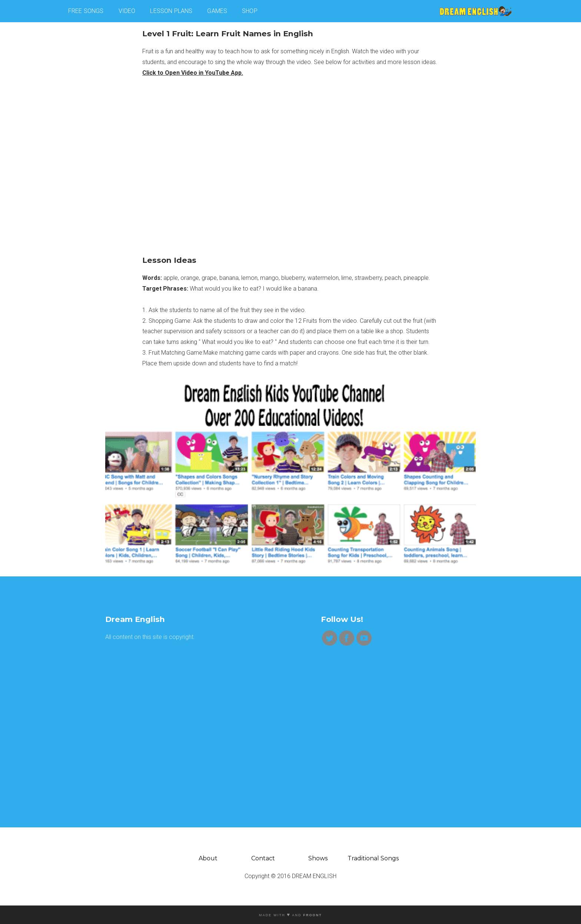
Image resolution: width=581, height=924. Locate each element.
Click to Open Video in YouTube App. (193, 73)
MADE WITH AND (290, 915)
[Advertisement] (183, 702)
